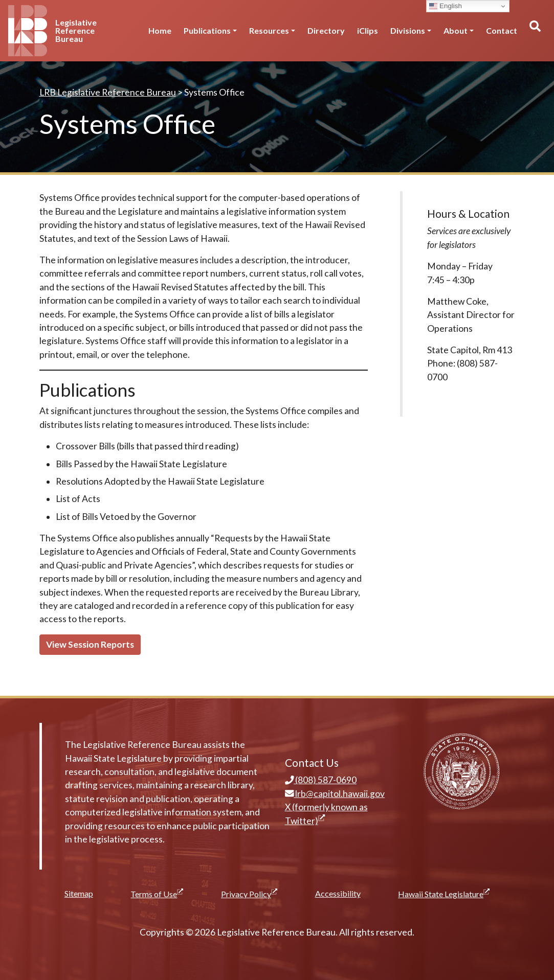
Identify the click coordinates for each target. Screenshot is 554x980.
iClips (368, 30)
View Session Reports (90, 644)
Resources (269, 30)
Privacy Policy (249, 894)
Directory (326, 30)
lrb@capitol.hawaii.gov (335, 794)
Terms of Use (157, 894)
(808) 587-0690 (321, 780)
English (445, 6)
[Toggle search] (535, 31)
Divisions (408, 30)
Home (160, 30)
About (456, 30)
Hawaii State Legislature (444, 894)
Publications (207, 30)
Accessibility (338, 893)
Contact (502, 30)
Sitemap (79, 893)
